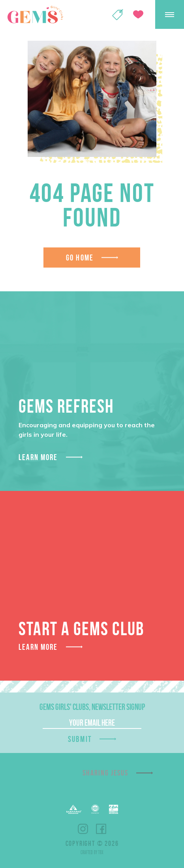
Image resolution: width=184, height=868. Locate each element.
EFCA (95, 809)
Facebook (101, 829)
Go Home (80, 258)
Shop (118, 15)
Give (138, 14)
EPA (114, 809)
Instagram (83, 829)
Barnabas (74, 809)
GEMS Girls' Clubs (35, 15)
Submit (80, 739)
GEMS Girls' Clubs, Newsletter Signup (92, 707)
